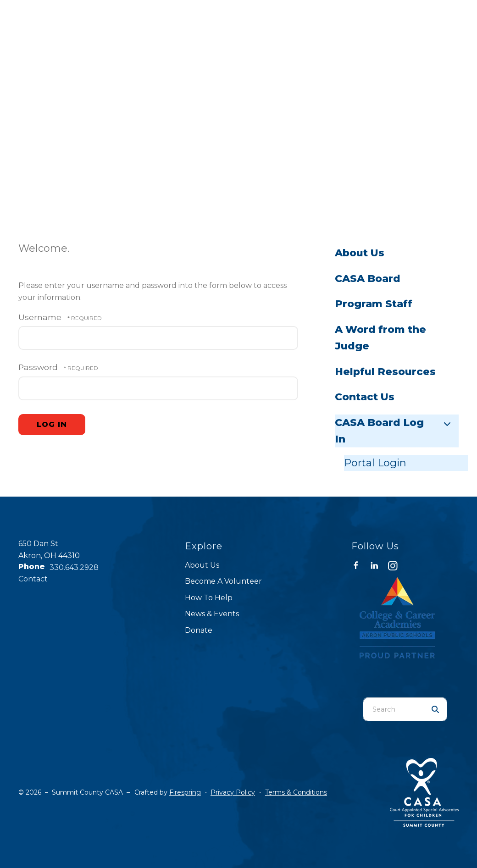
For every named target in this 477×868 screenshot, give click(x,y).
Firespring (185, 792)
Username (40, 317)
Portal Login (375, 463)
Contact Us (365, 397)
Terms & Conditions (296, 792)
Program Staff (374, 304)
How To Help (209, 598)
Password (38, 367)
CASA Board (368, 279)
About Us (360, 253)
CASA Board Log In (397, 431)
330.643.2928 (74, 567)
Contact (33, 579)
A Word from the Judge (380, 338)
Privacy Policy (233, 792)
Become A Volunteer (223, 581)
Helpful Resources (385, 372)
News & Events (212, 614)
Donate (199, 630)
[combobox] (394, 709)
